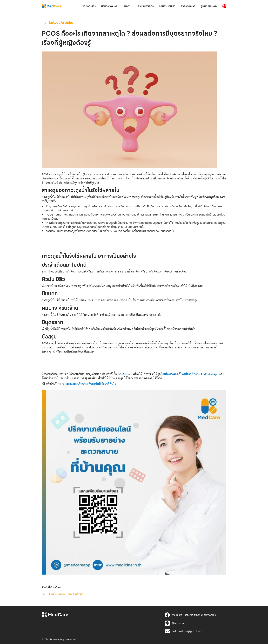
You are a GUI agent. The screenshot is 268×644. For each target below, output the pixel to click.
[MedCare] (52, 6)
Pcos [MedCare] (44, 594)
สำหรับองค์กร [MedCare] (146, 6)
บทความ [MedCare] (127, 6)
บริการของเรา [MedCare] (109, 6)
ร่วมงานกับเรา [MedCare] (167, 6)
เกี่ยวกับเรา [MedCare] (89, 6)
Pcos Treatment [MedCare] (75, 594)
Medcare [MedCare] (127, 374)
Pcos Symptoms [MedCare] (57, 594)
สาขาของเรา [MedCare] (188, 6)
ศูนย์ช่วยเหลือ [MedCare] (209, 6)
